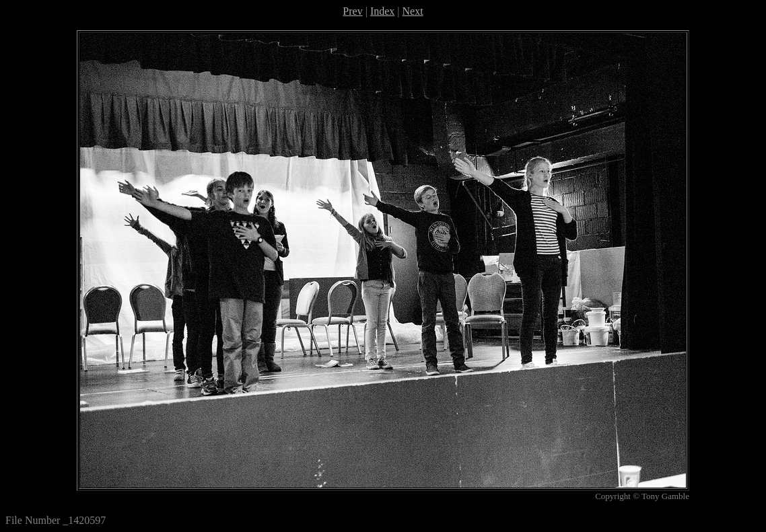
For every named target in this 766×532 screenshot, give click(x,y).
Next (413, 11)
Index (382, 11)
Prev (352, 11)
